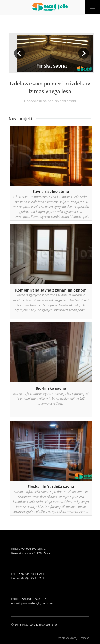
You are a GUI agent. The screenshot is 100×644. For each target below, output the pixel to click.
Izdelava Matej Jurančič (73, 638)
